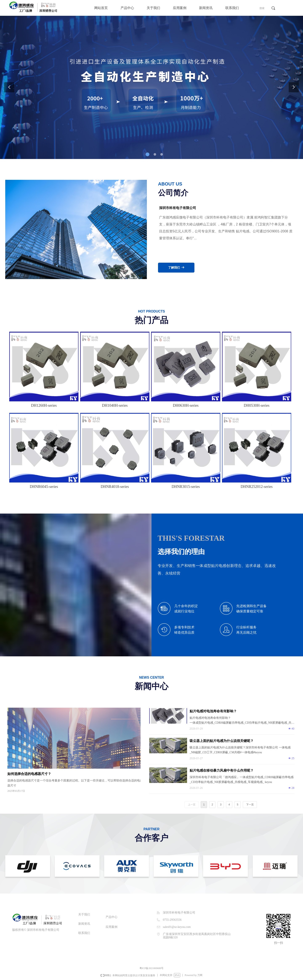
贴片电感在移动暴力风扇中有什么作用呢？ (222, 770)
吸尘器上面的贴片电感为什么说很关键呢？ (222, 741)
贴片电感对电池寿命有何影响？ (213, 711)
